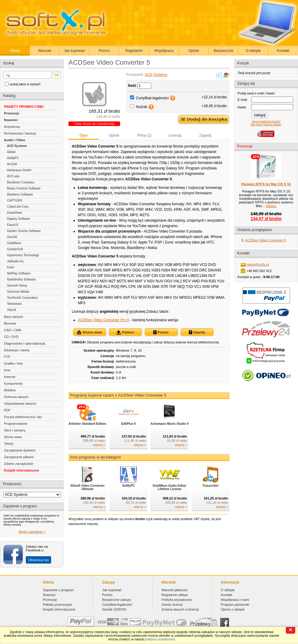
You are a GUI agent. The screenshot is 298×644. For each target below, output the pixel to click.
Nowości (11, 120)
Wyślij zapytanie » (32, 532)
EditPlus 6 (128, 424)
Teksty (9, 444)
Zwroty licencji (172, 605)
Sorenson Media (18, 292)
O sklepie (253, 51)
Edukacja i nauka (17, 350)
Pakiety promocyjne (57, 605)
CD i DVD (11, 337)
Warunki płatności (175, 590)
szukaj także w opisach (25, 84)
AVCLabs (13, 176)
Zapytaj (205, 135)
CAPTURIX (15, 201)
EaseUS (13, 225)
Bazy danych (14, 317)
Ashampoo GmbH (19, 170)
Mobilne (10, 390)
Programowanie (16, 424)
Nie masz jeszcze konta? (266, 124)
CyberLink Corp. (18, 207)
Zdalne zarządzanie (19, 464)
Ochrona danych (16, 397)
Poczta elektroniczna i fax (23, 417)
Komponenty (13, 383)
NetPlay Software (19, 273)
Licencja (175, 135)
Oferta (15, 51)
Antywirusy (12, 127)
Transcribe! (211, 486)
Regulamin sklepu (175, 595)
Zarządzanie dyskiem (20, 450)
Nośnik (142, 107)
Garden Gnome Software (24, 231)
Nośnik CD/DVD (114, 609)
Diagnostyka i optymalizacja (25, 343)
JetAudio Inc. (16, 261)
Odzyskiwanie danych (20, 404)
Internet (10, 377)
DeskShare (14, 213)
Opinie (194, 51)
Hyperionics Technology (23, 255)
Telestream (14, 304)
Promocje (12, 113)
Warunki (45, 51)
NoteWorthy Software (21, 279)
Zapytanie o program (58, 590)
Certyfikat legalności (152, 98)
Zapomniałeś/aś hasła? (266, 121)
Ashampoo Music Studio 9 (170, 424)
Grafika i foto (13, 363)
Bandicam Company (21, 182)
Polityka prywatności (177, 600)
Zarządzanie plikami (19, 457)
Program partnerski (235, 605)
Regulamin (134, 51)
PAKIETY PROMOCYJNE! (24, 107)
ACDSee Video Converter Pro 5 (104, 320)
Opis (84, 135)
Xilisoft (11, 310)
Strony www (13, 437)
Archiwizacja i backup (20, 133)
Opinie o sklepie (233, 609)
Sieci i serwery (15, 430)
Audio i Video (15, 140)
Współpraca (164, 51)
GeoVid (12, 237)
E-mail (242, 100)
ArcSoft (12, 164)
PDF (7, 410)
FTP (7, 357)
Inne (7, 370)
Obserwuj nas (38, 560)
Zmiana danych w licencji (180, 609)
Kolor (10, 267)
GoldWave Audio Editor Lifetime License (170, 487)
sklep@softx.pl (258, 264)
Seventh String (17, 286)
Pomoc (104, 51)
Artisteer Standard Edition (88, 424)
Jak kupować (74, 51)
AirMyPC (13, 158)
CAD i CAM (12, 330)
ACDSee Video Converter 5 (265, 240)
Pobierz (125, 332)
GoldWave (14, 243)
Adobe (11, 152)
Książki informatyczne (22, 470)
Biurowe (10, 323)
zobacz (271, 206)
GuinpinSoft (15, 249)
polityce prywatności (160, 639)
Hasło (242, 107)
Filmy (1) (145, 135)
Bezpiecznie (224, 51)
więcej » (99, 445)
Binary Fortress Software (24, 188)
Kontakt (283, 51)
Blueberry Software (20, 194)
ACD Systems (17, 146)
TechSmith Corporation (23, 298)
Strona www (89, 332)
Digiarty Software (19, 219)
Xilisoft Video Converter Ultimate (87, 487)
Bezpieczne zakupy (117, 600)
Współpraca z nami (235, 600)
